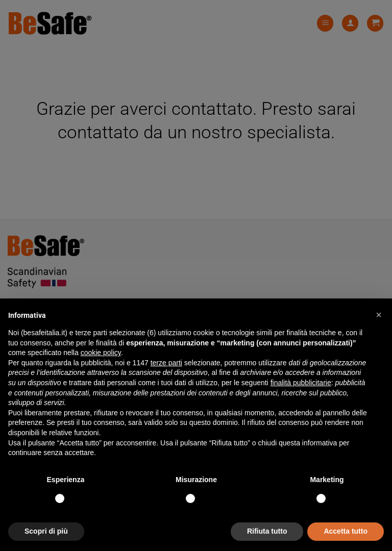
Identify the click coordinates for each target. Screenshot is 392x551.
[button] (379, 315)
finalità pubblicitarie (301, 383)
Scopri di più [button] (46, 531)
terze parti (166, 363)
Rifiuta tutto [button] (267, 531)
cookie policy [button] (101, 353)
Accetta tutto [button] (346, 531)
